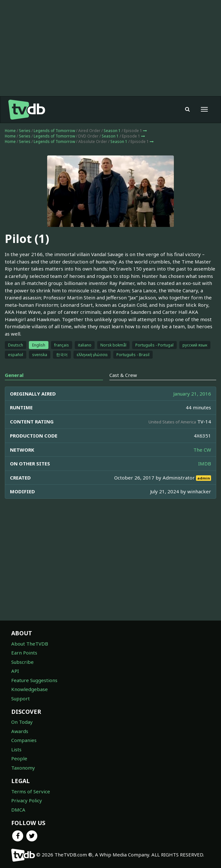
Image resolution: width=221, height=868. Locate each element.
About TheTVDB (30, 644)
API (15, 671)
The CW (202, 450)
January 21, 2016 (192, 394)
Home (10, 131)
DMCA (18, 810)
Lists (16, 749)
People (19, 758)
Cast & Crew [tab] (123, 375)
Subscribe (22, 662)
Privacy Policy (27, 800)
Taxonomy (23, 768)
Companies (24, 740)
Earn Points (24, 653)
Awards (20, 731)
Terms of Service (31, 791)
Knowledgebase (30, 689)
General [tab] (14, 375)
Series (25, 131)
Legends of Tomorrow (54, 131)
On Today (22, 722)
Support (21, 698)
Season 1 (112, 131)
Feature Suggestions (34, 680)
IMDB (205, 463)
